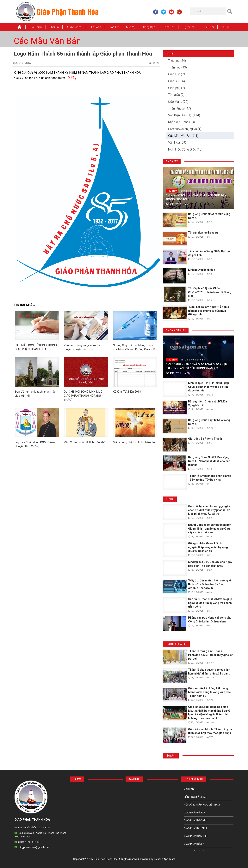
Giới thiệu (36, 27)
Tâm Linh (169, 27)
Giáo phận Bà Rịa (195, 813)
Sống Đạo (149, 27)
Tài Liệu (226, 27)
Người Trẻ (188, 27)
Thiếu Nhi (208, 27)
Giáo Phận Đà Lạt (195, 844)
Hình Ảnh (95, 27)
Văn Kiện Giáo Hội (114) (184, 115)
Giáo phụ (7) (177, 88)
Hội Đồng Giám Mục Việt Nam (202, 805)
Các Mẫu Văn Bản (47, 41)
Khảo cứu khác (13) (181, 122)
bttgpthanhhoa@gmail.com (34, 847)
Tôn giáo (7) (176, 95)
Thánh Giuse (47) (180, 108)
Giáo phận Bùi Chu (195, 828)
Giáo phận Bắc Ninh (196, 820)
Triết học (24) (177, 61)
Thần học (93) (177, 67)
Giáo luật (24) (177, 74)
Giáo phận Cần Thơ (196, 836)
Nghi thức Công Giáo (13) (185, 149)
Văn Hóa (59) (177, 143)
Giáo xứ (114, 27)
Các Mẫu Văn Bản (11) (183, 136)
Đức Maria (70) (178, 102)
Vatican (189, 789)
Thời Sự (54, 27)
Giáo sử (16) (177, 81)
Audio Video (74, 27)
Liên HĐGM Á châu (195, 797)
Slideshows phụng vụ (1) (185, 129)
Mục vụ (131, 27)
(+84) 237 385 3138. (29, 842)
